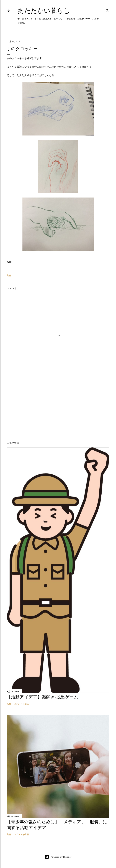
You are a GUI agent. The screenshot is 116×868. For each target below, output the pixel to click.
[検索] (107, 10)
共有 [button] (9, 275)
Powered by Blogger (58, 857)
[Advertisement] (58, 408)
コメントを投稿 (21, 704)
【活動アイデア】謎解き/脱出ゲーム (42, 697)
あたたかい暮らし (44, 11)
